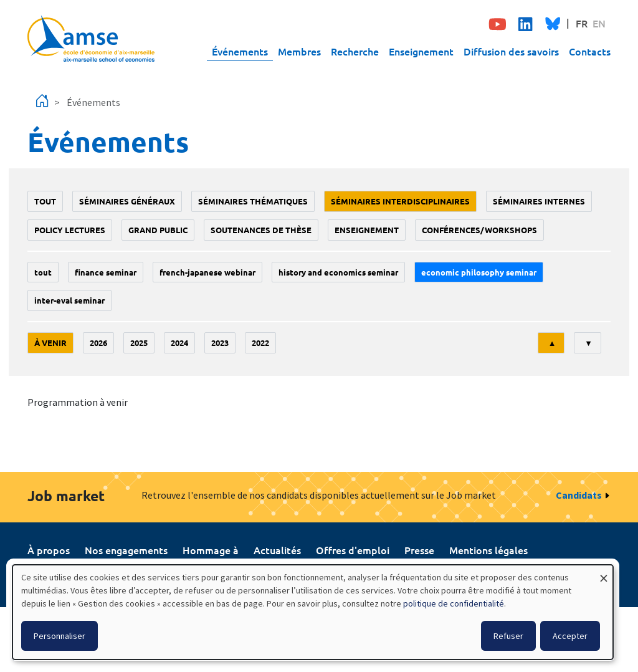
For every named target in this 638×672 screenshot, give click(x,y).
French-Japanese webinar (207, 272)
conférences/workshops (479, 230)
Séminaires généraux (127, 201)
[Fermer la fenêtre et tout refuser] (604, 573)
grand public (158, 230)
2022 (260, 343)
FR (582, 23)
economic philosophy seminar (479, 272)
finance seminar (106, 272)
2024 (179, 343)
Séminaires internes (539, 201)
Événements (240, 51)
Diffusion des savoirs (511, 51)
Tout (45, 201)
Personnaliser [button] (60, 636)
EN (599, 23)
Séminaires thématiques (253, 201)
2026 (98, 343)
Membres (299, 51)
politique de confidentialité (454, 603)
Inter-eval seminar (69, 300)
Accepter (570, 636)
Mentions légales (488, 550)
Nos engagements (126, 550)
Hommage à (211, 550)
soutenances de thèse (261, 230)
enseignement (367, 230)
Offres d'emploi (353, 550)
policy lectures (70, 230)
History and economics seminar (338, 272)
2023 (220, 343)
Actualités (277, 550)
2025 (139, 343)
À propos (49, 550)
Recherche (355, 51)
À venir (50, 343)
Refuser (508, 636)
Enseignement (421, 51)
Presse (419, 550)
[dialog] (313, 612)
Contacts (590, 51)
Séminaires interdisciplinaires (400, 201)
